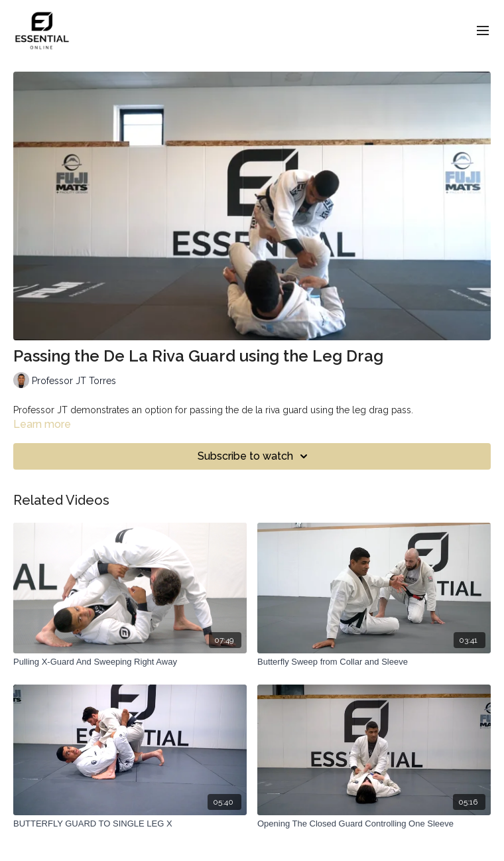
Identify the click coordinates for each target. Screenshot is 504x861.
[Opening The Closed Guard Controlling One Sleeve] (374, 824)
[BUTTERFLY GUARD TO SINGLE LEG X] (130, 824)
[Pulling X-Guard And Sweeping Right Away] (130, 662)
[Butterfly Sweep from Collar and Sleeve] (374, 662)
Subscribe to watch (255, 456)
